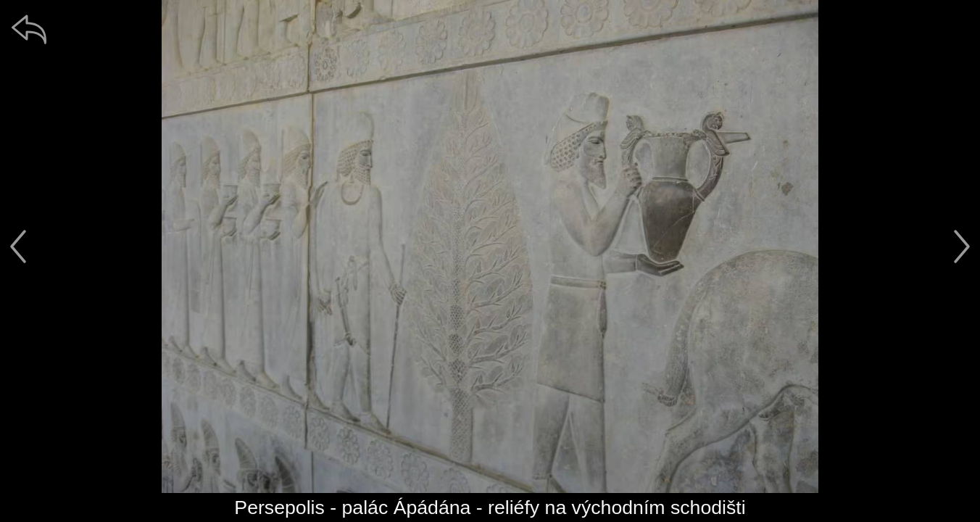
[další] (962, 246)
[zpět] (29, 29)
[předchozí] (18, 246)
